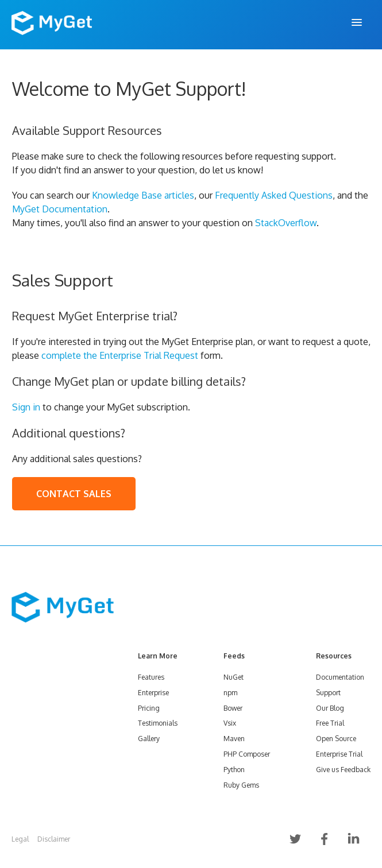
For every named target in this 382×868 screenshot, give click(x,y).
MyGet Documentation (60, 209)
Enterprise (153, 693)
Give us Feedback (343, 770)
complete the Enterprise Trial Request (120, 355)
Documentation (340, 677)
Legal (20, 839)
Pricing (149, 708)
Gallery (149, 739)
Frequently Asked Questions (274, 195)
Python (234, 770)
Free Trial (330, 723)
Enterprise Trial (339, 754)
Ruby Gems (241, 785)
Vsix (230, 723)
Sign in (26, 407)
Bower (233, 708)
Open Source (336, 739)
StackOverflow (286, 223)
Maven (234, 739)
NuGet (234, 677)
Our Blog (330, 708)
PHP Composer (247, 754)
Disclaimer (54, 839)
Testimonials (158, 723)
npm (230, 693)
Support (328, 693)
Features (151, 677)
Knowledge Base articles (143, 195)
